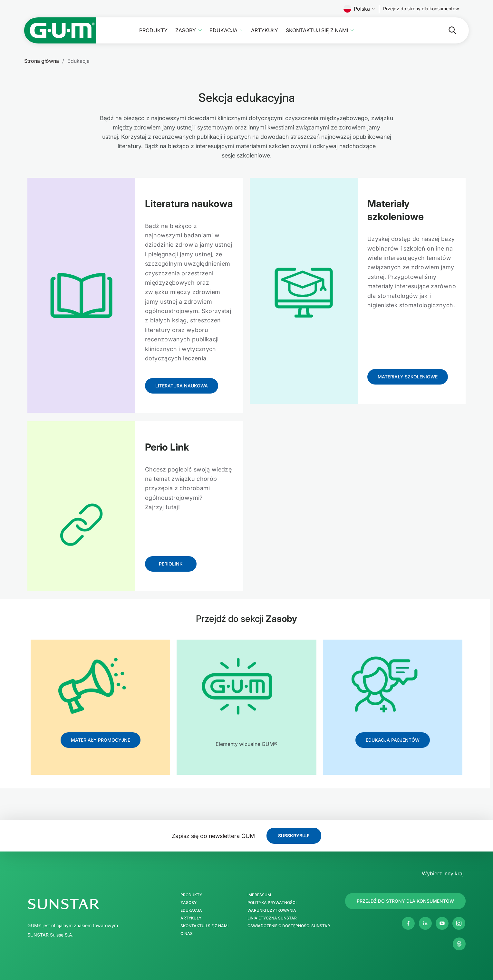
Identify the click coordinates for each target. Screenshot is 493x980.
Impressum (259, 895)
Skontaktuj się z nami (317, 30)
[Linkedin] (425, 923)
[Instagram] (459, 923)
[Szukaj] (427, 30)
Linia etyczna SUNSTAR (272, 918)
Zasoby (186, 30)
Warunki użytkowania (272, 910)
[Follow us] (421, 9)
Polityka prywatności (272, 903)
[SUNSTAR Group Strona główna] (91, 904)
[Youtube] (442, 923)
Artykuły (265, 30)
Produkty (153, 30)
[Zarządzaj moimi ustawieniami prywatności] (459, 944)
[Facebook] (408, 923)
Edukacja (223, 30)
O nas (187, 934)
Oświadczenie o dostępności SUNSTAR (289, 926)
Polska (359, 9)
